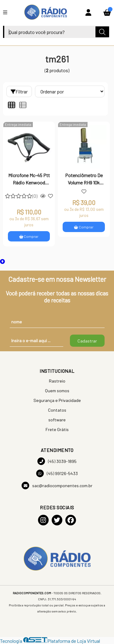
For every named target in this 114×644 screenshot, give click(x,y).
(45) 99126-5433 (57, 473)
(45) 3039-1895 (57, 461)
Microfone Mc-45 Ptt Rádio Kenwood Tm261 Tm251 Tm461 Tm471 (29, 180)
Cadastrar (87, 341)
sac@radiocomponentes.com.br (57, 486)
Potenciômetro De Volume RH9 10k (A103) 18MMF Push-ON (84, 180)
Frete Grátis (57, 429)
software (57, 420)
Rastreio (57, 381)
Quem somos (57, 391)
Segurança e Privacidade (57, 400)
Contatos (57, 410)
